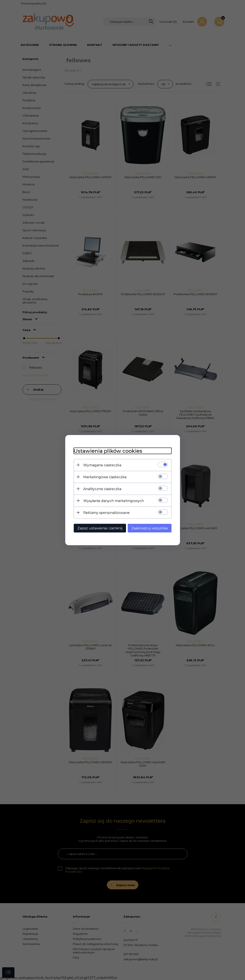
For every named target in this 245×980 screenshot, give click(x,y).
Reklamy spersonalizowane (106, 513)
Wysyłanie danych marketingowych (114, 501)
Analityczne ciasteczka (102, 489)
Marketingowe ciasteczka (105, 477)
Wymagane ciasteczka (102, 465)
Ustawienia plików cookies (108, 451)
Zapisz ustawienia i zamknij (100, 528)
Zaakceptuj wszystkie (150, 528)
